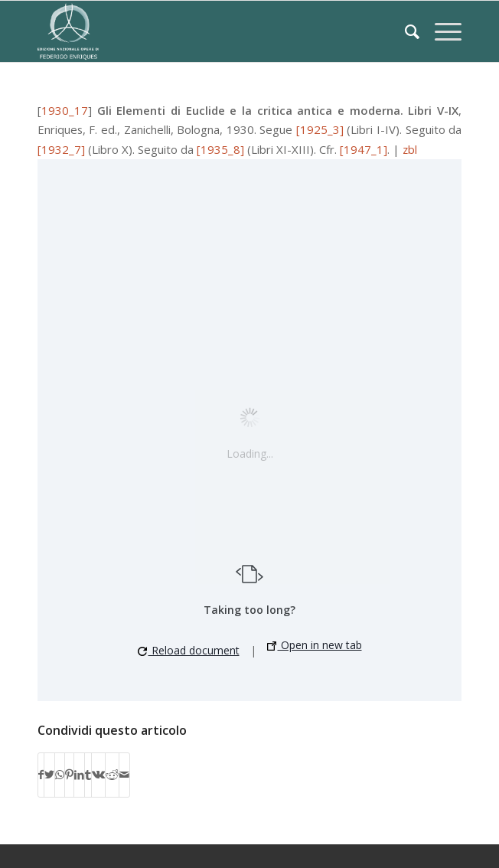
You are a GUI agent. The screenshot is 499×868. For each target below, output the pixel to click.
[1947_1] (364, 149)
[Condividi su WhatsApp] (60, 775)
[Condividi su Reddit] (112, 775)
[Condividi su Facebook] (41, 775)
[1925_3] (320, 129)
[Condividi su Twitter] (49, 775)
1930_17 (65, 110)
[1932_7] (61, 149)
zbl (410, 149)
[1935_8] (220, 149)
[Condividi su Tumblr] (88, 775)
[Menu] (440, 31)
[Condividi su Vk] (98, 775)
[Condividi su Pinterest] (69, 775)
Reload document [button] (189, 650)
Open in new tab (315, 645)
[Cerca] (404, 31)
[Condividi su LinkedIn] (79, 775)
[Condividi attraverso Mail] (124, 775)
